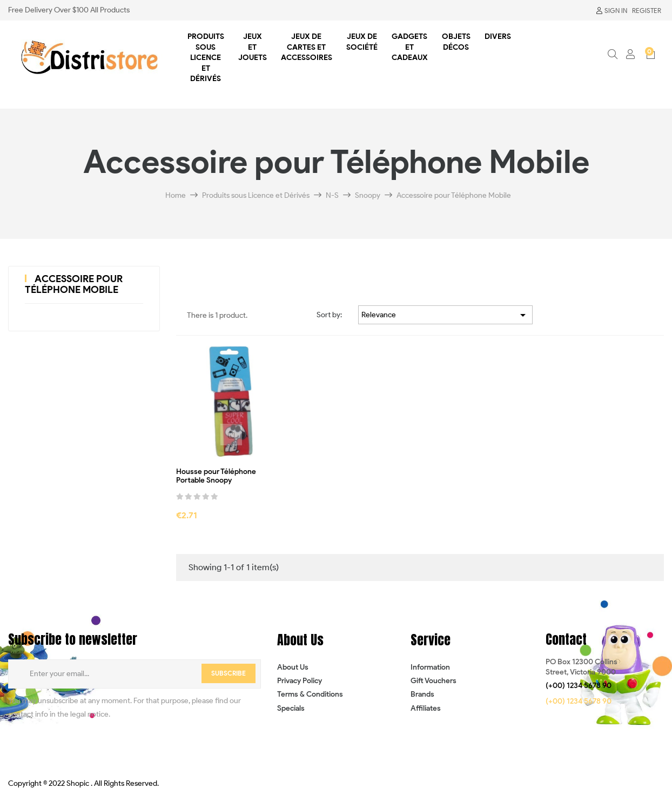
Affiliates (426, 708)
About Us (293, 667)
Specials (291, 708)
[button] (579, 686)
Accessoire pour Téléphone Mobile (74, 284)
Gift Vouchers (434, 681)
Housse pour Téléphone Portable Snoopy (216, 476)
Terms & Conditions (310, 694)
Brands (422, 694)
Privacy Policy (300, 681)
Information (430, 667)
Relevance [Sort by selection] (445, 315)
